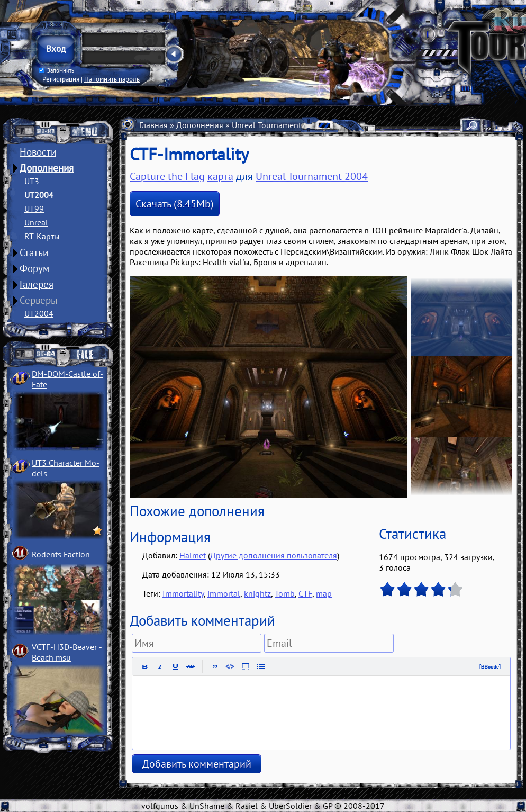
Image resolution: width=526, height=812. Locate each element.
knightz (257, 593)
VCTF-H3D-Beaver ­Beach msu (67, 652)
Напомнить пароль (112, 79)
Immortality (183, 593)
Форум (34, 268)
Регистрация (61, 79)
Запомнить (57, 70)
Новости (38, 152)
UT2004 (39, 195)
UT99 (34, 209)
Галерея (37, 284)
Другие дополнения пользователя (274, 555)
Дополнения (47, 168)
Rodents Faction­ (61, 554)
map (324, 593)
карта (220, 176)
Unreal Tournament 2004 (277, 125)
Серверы (39, 300)
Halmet (193, 555)
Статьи (34, 252)
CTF (305, 593)
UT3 (32, 181)
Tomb (285, 593)
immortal (224, 593)
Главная (153, 125)
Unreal (36, 222)
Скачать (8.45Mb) (175, 204)
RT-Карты (42, 236)
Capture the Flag (167, 176)
